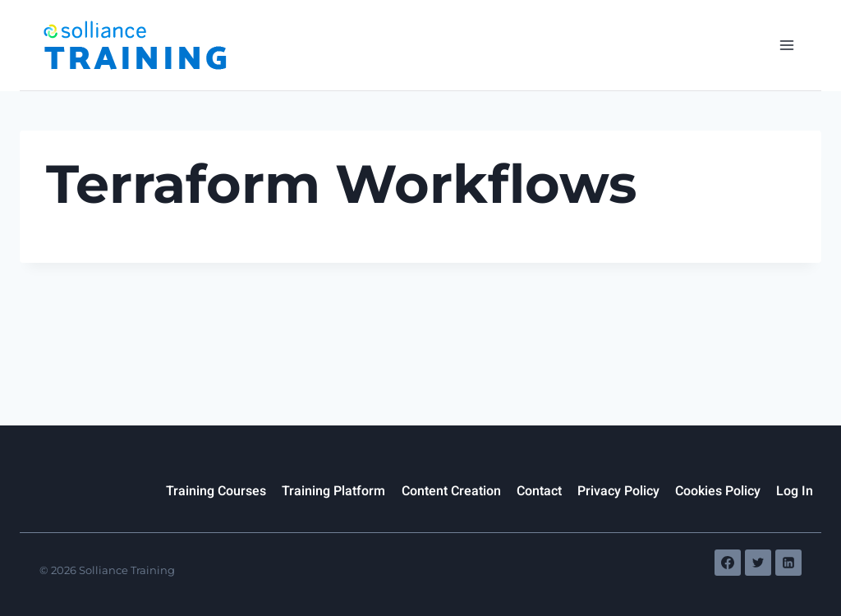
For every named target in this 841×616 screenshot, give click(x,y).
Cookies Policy (718, 491)
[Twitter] (758, 563)
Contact (539, 491)
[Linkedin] (788, 563)
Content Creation (451, 491)
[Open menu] (786, 45)
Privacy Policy (618, 491)
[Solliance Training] (134, 46)
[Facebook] (728, 563)
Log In (795, 491)
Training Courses (216, 491)
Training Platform (333, 491)
